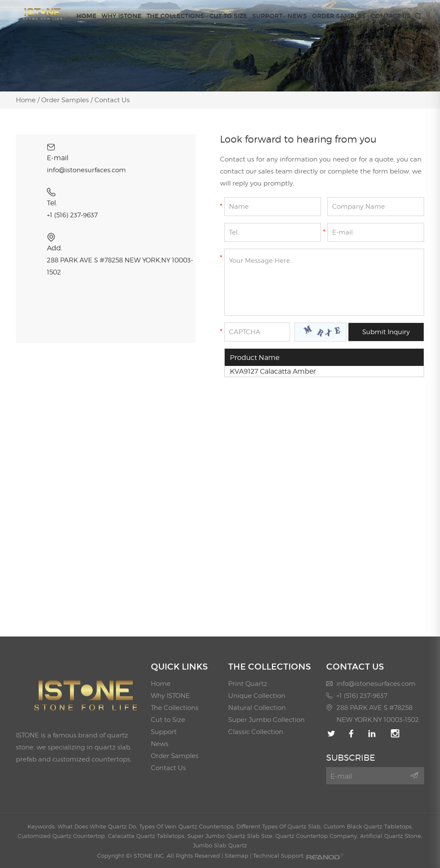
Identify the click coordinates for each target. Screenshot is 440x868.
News (297, 16)
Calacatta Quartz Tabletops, (148, 836)
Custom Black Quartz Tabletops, (368, 826)
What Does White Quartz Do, (98, 826)
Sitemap (237, 856)
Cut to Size (228, 16)
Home (86, 16)
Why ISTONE (121, 16)
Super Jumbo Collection (266, 720)
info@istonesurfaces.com (86, 170)
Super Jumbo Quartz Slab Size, (231, 836)
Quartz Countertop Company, (318, 836)
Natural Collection (257, 708)
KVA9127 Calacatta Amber (273, 371)
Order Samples (339, 16)
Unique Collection (257, 696)
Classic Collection (256, 732)
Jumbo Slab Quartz (220, 845)
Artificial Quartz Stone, (391, 836)
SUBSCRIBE (351, 758)
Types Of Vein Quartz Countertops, (188, 826)
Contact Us (391, 16)
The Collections (175, 16)
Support (267, 16)
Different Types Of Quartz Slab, (280, 826)
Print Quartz (248, 684)
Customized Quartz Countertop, (63, 836)
